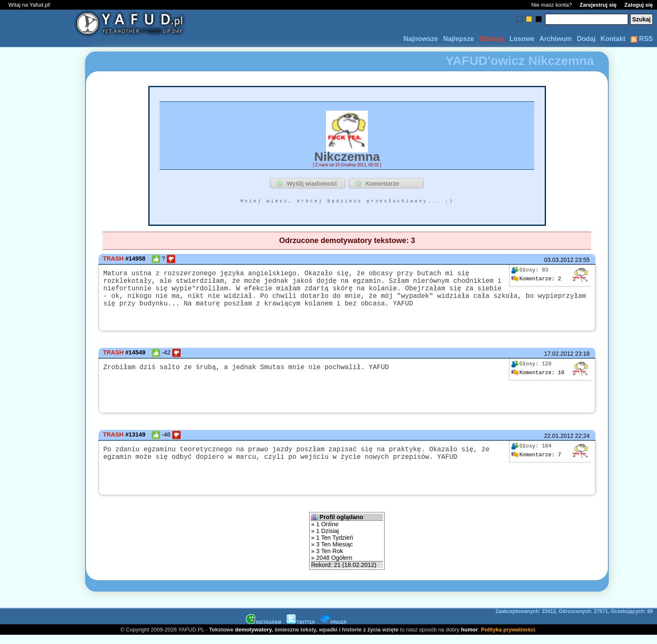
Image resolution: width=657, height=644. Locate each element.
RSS (642, 39)
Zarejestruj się (598, 5)
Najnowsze (421, 39)
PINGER (334, 631)
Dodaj (586, 39)
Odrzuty (491, 39)
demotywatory (253, 638)
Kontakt (613, 39)
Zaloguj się (639, 5)
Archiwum (555, 39)
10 (538, 381)
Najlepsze (458, 39)
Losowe (522, 39)
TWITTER (301, 631)
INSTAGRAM (264, 631)
